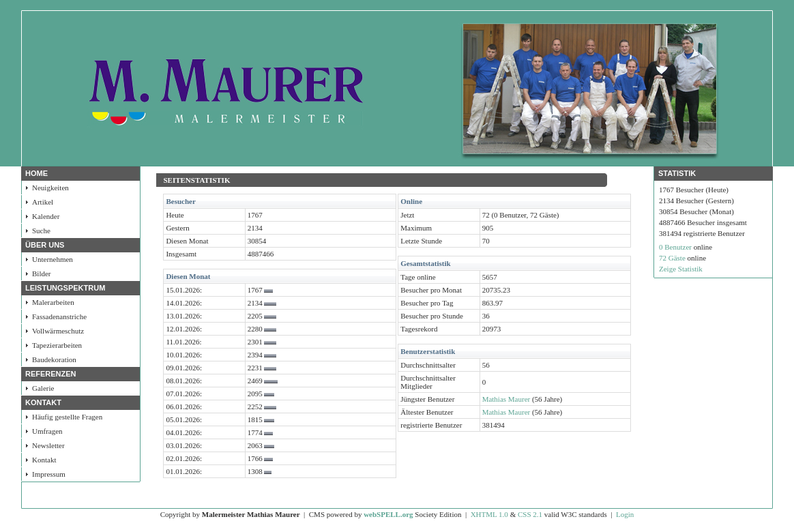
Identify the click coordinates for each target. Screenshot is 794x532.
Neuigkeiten (50, 188)
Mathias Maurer (506, 399)
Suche (41, 231)
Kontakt (44, 460)
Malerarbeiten (53, 302)
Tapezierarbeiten (57, 345)
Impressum (49, 474)
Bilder (42, 274)
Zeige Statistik (681, 269)
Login (625, 514)
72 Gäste (672, 258)
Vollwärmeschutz (58, 331)
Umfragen (47, 431)
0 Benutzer (675, 247)
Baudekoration (54, 359)
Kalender (46, 216)
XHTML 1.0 (489, 514)
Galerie (43, 388)
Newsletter (48, 445)
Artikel (43, 202)
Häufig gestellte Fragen (67, 417)
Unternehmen (53, 259)
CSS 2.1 (530, 514)
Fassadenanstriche (59, 316)
